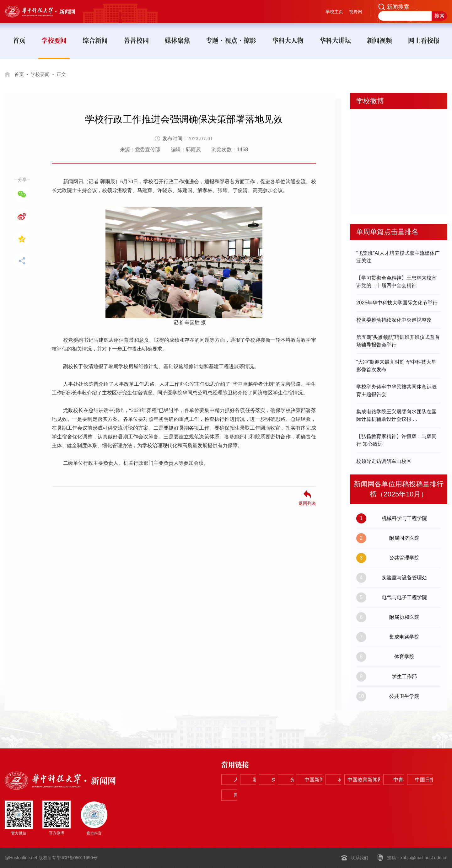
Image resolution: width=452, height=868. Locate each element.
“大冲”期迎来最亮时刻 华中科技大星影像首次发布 (396, 366)
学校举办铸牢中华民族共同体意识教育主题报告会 (396, 391)
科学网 (242, 796)
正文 (64, 74)
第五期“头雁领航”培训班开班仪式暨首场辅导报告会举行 (398, 341)
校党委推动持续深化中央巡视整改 (394, 320)
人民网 (242, 780)
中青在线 (333, 796)
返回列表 (307, 503)
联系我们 (359, 858)
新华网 (288, 780)
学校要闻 (41, 74)
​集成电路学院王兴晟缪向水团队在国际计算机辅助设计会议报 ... (396, 415)
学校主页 (334, 12)
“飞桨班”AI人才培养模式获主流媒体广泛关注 (398, 257)
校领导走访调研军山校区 (384, 461)
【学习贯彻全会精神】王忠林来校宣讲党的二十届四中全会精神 (396, 282)
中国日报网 (378, 796)
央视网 (333, 780)
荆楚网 (423, 796)
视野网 (356, 12)
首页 (19, 74)
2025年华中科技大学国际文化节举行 (397, 303)
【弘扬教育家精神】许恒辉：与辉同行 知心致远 (396, 440)
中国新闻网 (423, 780)
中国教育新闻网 (288, 796)
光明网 (378, 780)
